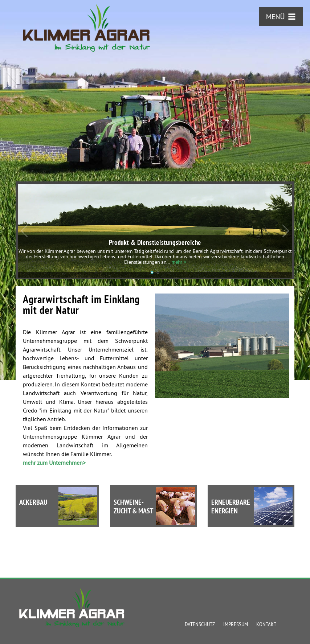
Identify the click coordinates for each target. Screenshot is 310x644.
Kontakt (266, 624)
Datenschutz (200, 624)
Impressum (236, 624)
